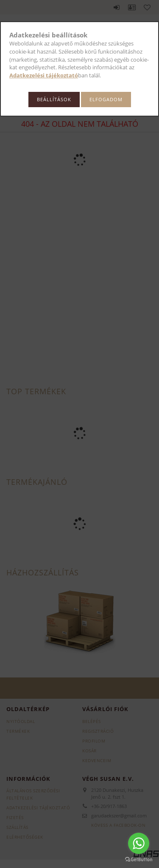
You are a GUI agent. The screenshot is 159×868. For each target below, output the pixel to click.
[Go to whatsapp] (139, 843)
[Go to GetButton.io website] (139, 859)
